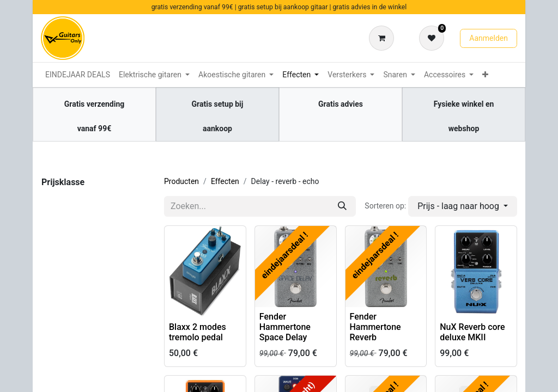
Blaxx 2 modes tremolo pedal (198, 332)
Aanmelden (489, 38)
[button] (463, 206)
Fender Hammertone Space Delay (285, 327)
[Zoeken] (342, 206)
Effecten (225, 181)
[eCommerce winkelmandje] (384, 38)
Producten (181, 181)
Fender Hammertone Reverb (375, 327)
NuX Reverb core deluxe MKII (472, 332)
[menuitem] (78, 75)
